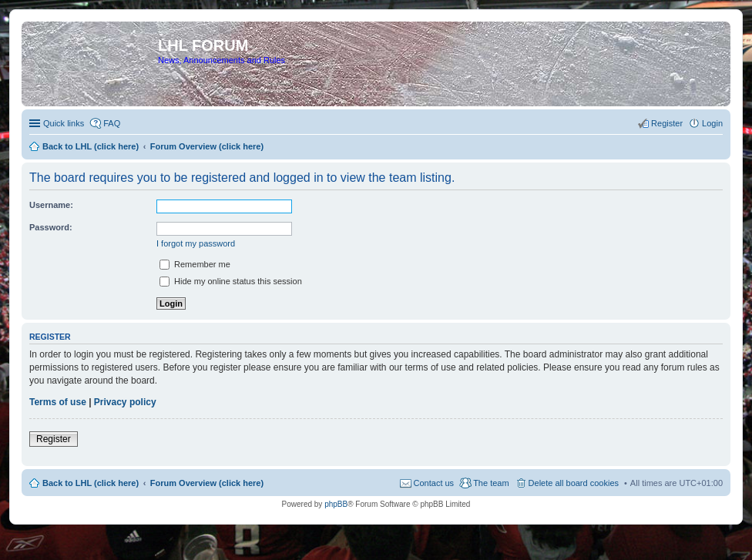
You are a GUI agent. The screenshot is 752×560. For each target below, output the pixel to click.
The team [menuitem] (491, 483)
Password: (51, 227)
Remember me (195, 264)
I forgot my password (196, 243)
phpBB (336, 504)
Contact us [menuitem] (434, 483)
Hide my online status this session (231, 281)
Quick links (64, 123)
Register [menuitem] (667, 123)
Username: (51, 205)
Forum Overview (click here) (207, 483)
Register (54, 439)
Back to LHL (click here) (91, 483)
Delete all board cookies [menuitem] (574, 483)
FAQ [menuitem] (112, 123)
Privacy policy (125, 402)
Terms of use (58, 402)
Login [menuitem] (712, 123)
